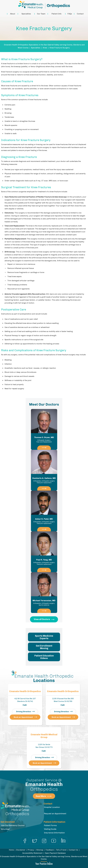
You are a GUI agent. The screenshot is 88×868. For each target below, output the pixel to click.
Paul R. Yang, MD (44, 562)
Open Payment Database (55, 853)
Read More (41, 796)
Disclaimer (21, 850)
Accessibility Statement (32, 853)
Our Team (41, 14)
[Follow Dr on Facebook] (25, 841)
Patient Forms (50, 825)
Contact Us (73, 850)
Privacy (31, 850)
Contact (80, 14)
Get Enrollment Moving (44, 647)
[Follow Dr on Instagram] (44, 841)
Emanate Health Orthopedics (25, 691)
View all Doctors (42, 619)
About (13, 14)
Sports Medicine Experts (44, 637)
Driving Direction (24, 712)
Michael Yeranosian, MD (44, 603)
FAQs (70, 14)
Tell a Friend (61, 850)
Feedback (50, 850)
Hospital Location (52, 807)
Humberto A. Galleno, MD (44, 480)
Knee (45, 48)
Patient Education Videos (44, 657)
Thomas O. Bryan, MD (44, 440)
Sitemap (40, 850)
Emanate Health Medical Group (44, 736)
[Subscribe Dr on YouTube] (54, 841)
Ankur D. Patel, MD (44, 521)
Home (4, 14)
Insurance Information (54, 833)
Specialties (26, 14)
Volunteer (5, 829)
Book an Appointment (23, 717)
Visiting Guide (50, 829)
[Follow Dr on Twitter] (35, 841)
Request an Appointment (55, 814)
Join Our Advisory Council (13, 825)
